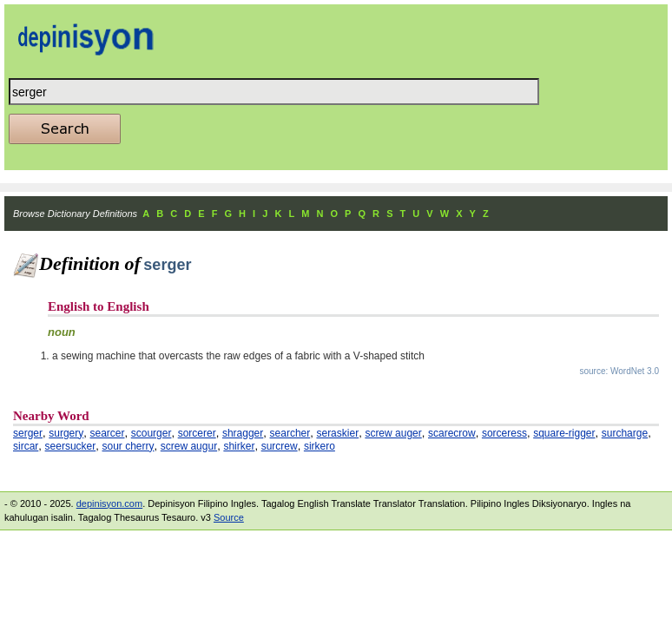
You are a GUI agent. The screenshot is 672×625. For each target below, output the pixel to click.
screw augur (189, 446)
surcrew (280, 446)
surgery (66, 433)
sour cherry (128, 446)
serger (28, 433)
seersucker (71, 446)
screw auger (393, 433)
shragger (243, 433)
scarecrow (452, 433)
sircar (26, 446)
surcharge (625, 433)
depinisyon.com (109, 503)
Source (229, 517)
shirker (239, 446)
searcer (108, 433)
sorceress (504, 433)
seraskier (337, 433)
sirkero (320, 446)
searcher (290, 433)
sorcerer (197, 433)
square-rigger (564, 433)
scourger (152, 433)
